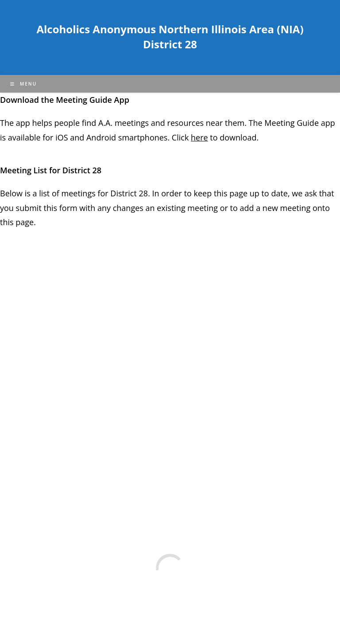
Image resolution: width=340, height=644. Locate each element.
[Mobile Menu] (23, 84)
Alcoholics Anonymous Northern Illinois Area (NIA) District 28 (170, 37)
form (70, 208)
